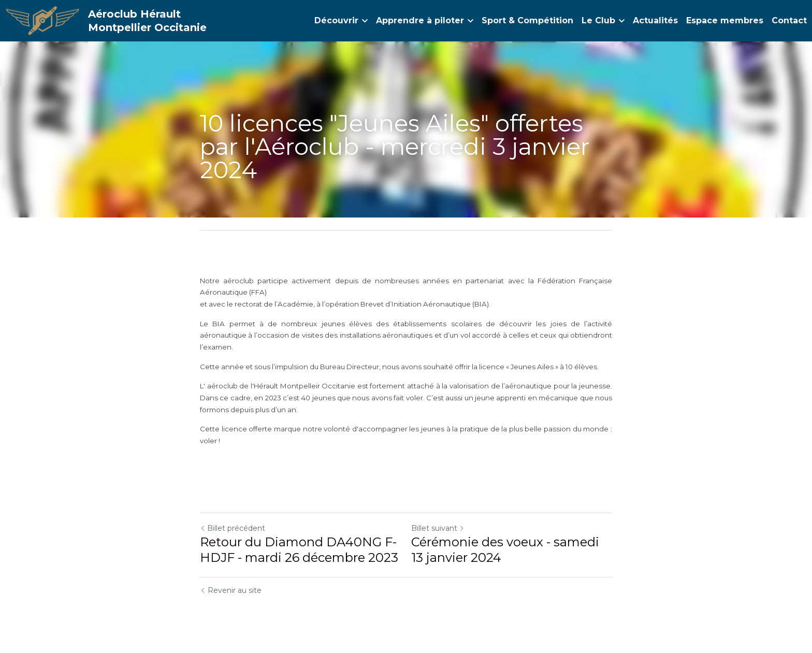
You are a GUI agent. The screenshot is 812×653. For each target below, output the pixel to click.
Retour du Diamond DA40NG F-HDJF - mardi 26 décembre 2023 (299, 550)
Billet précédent (233, 528)
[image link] (42, 20)
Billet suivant (438, 528)
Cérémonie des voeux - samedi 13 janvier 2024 (505, 550)
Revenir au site (231, 590)
